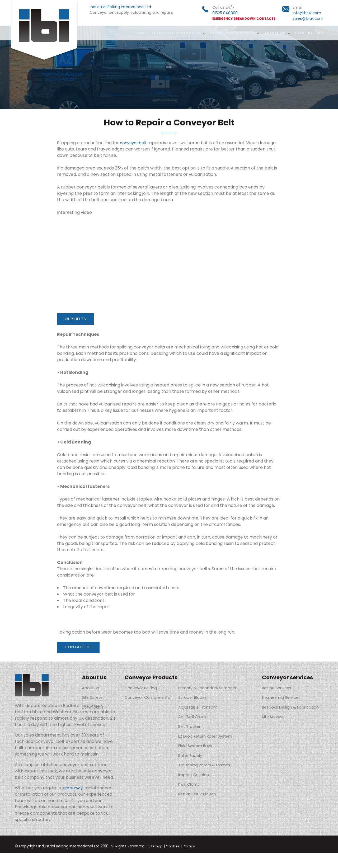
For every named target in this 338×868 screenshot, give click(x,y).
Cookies (174, 861)
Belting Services (278, 690)
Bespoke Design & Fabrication (281, 709)
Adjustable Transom (203, 707)
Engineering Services (283, 698)
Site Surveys (274, 719)
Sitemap (156, 861)
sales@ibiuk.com (308, 18)
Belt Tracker (195, 723)
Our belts (78, 320)
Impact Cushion (198, 766)
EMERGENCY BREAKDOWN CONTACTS (244, 19)
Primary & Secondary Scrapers (214, 690)
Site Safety (93, 698)
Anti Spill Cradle (198, 715)
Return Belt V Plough (203, 783)
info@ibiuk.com (307, 13)
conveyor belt (135, 143)
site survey (73, 803)
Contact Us (309, 33)
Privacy (191, 861)
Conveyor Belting (142, 690)
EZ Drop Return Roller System (212, 732)
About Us (274, 33)
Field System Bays (200, 740)
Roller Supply (195, 749)
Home (139, 33)
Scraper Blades (198, 698)
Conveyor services (231, 33)
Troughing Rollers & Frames (210, 757)
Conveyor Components (149, 698)
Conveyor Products (175, 33)
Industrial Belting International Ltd (44, 31)
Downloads (93, 707)
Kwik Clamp (194, 774)
